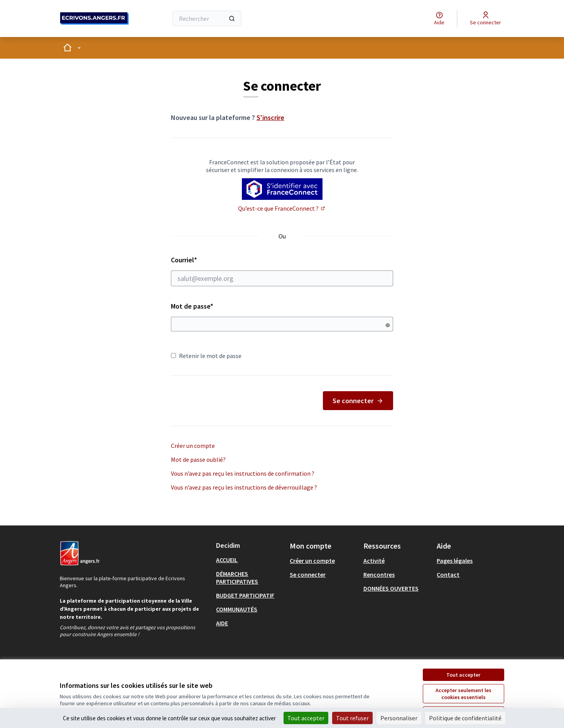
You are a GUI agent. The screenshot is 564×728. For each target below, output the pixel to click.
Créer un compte (193, 446)
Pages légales (455, 561)
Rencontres (379, 574)
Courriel (282, 271)
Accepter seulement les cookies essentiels (464, 694)
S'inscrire (270, 117)
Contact (448, 574)
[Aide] (439, 19)
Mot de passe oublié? (198, 459)
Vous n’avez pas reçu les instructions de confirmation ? (243, 473)
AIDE (222, 623)
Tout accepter (463, 675)
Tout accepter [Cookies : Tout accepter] (306, 718)
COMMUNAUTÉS (237, 609)
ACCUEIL (227, 560)
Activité (374, 561)
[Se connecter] (485, 19)
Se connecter (358, 401)
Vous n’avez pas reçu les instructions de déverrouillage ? (244, 487)
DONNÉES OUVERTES (391, 588)
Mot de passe (192, 306)
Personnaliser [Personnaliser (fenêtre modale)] (399, 718)
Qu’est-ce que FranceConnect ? (282, 208)
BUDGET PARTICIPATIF (245, 595)
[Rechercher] (207, 19)
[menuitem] (250, 560)
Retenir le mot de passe (206, 356)
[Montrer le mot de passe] (388, 325)
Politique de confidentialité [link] (465, 718)
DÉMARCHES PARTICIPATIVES (237, 578)
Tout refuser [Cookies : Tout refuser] (352, 718)
